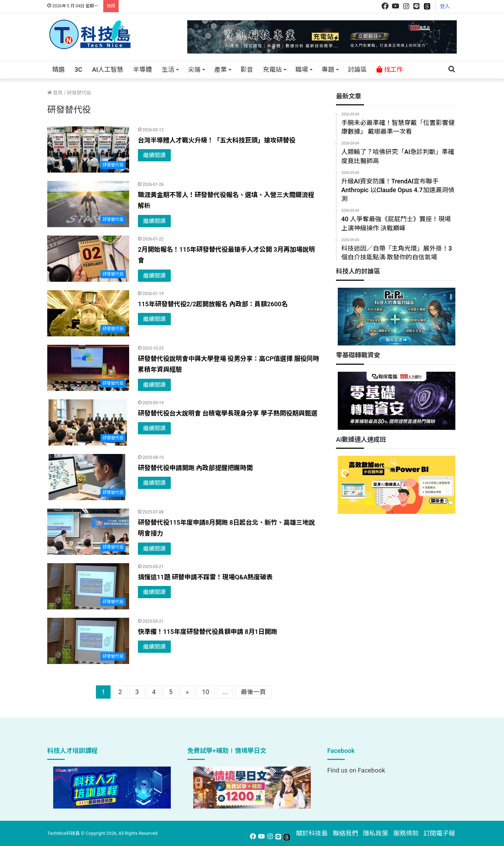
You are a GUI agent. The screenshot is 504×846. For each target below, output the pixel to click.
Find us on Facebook (356, 770)
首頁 (55, 93)
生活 (168, 69)
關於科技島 (312, 833)
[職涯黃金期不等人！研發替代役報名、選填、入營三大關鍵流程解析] (88, 204)
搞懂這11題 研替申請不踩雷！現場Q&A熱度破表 (205, 577)
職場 (302, 69)
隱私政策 (376, 833)
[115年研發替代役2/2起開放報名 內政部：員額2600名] (88, 313)
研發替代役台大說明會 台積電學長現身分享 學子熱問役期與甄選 (228, 413)
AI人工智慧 (108, 69)
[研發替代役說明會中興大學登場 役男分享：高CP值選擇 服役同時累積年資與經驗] (88, 368)
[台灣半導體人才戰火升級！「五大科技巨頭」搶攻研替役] (88, 149)
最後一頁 (253, 692)
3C (78, 69)
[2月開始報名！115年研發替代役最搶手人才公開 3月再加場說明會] (88, 259)
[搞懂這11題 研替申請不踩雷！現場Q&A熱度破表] (88, 586)
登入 (445, 6)
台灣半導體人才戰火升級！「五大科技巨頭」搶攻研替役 (217, 140)
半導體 (142, 69)
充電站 (272, 69)
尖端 (194, 69)
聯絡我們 (345, 833)
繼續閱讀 (154, 155)
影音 (247, 69)
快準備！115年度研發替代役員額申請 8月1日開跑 (208, 632)
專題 (328, 69)
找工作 (390, 69)
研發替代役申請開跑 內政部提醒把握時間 (195, 468)
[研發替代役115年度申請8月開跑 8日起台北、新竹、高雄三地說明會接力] (88, 532)
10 (205, 692)
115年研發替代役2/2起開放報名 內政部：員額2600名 (213, 304)
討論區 (357, 69)
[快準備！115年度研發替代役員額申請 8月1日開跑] (88, 641)
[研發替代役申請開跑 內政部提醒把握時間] (88, 477)
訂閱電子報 (439, 833)
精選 (58, 69)
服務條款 (406, 833)
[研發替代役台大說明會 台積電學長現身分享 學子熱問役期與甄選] (88, 422)
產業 (220, 69)
